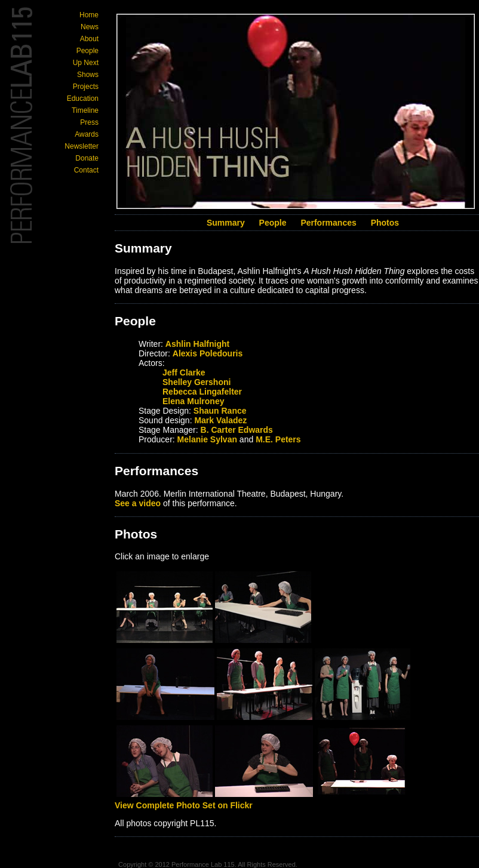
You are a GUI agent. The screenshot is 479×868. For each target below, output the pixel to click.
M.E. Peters (278, 439)
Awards (87, 134)
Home (89, 15)
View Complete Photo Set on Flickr (184, 805)
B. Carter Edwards (237, 430)
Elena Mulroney (193, 401)
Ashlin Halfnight (197, 344)
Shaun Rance (220, 411)
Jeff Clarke (184, 373)
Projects (86, 87)
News (90, 27)
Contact (86, 170)
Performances (328, 223)
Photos (385, 223)
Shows (88, 75)
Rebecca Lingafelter (202, 392)
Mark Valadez (220, 420)
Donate (87, 158)
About (89, 39)
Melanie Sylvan (207, 439)
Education (83, 99)
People (87, 51)
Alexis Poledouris (208, 353)
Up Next (86, 63)
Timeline (85, 110)
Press (89, 122)
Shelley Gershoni (196, 382)
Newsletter (82, 146)
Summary (226, 223)
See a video (138, 503)
